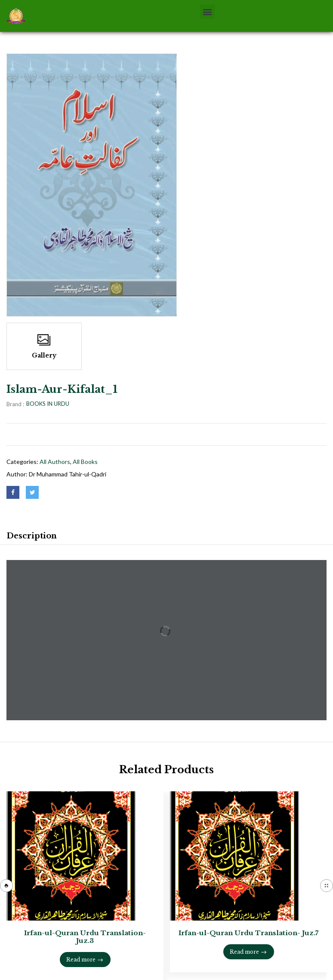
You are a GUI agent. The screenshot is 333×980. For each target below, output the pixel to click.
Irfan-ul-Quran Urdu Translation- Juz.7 (248, 933)
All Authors (55, 462)
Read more (81, 960)
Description (32, 536)
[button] (208, 11)
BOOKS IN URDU (48, 404)
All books (85, 462)
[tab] (32, 537)
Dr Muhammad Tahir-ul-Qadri (68, 474)
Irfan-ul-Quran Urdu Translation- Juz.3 (85, 937)
